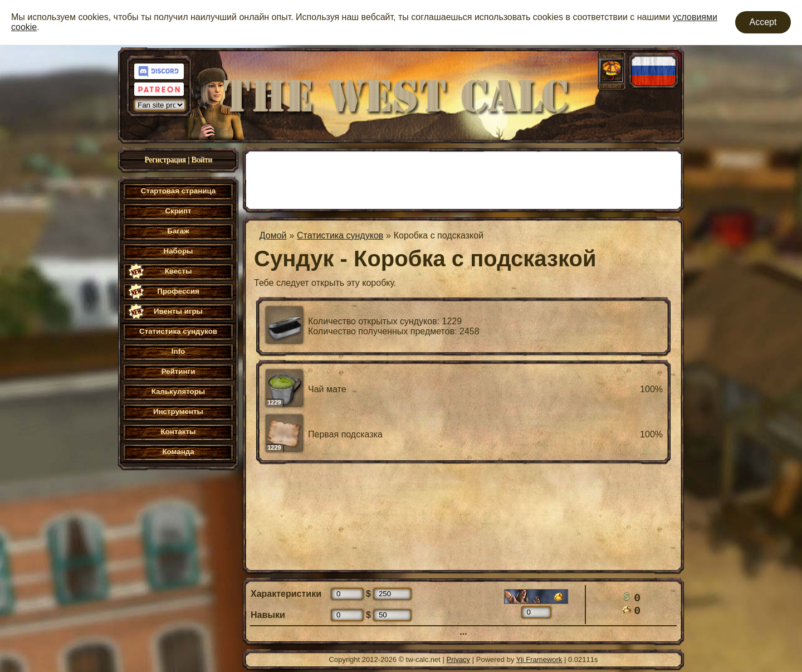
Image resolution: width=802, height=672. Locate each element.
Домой (273, 235)
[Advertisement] (463, 179)
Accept (763, 22)
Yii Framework (539, 659)
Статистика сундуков (340, 235)
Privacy (459, 659)
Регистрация (165, 160)
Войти (201, 160)
